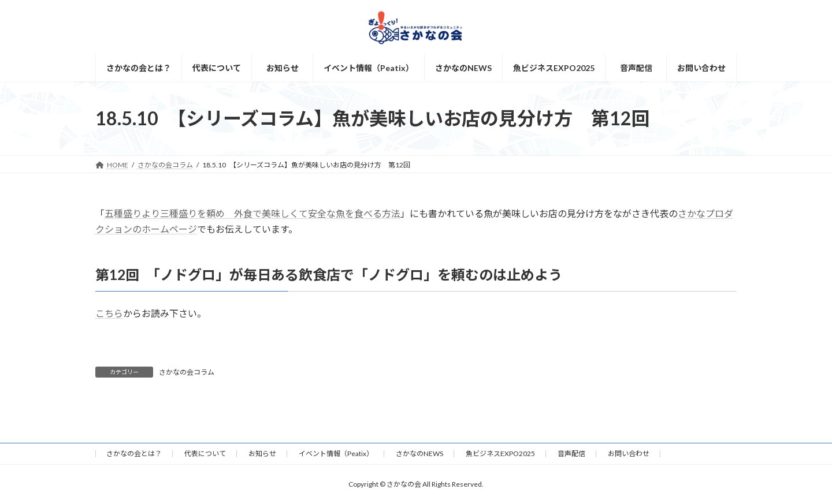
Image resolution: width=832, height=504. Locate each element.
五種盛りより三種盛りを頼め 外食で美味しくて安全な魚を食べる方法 (252, 213)
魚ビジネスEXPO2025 (500, 453)
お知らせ (262, 453)
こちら (109, 313)
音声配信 (571, 453)
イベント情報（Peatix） (336, 453)
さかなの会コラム (187, 372)
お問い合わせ (629, 453)
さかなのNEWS (419, 453)
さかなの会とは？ (134, 453)
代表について (205, 453)
